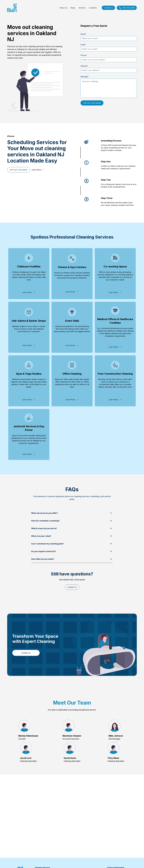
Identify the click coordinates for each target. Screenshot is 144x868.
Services (82, 8)
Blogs (73, 8)
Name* (83, 34)
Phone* (84, 55)
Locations (93, 8)
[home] (12, 8)
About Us (63, 8)
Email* (83, 45)
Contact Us (108, 8)
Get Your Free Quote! (19, 170)
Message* (85, 77)
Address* (84, 66)
